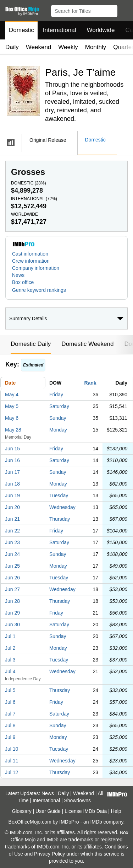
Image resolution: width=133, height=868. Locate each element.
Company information (36, 268)
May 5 (12, 406)
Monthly (96, 47)
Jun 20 (12, 507)
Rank (90, 383)
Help (116, 811)
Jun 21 (12, 519)
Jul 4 (10, 671)
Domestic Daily (31, 344)
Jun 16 (12, 460)
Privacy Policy (49, 854)
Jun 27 (12, 589)
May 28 (13, 430)
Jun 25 (12, 566)
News (18, 275)
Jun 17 (12, 472)
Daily (12, 47)
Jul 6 (10, 702)
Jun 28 (12, 601)
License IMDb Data (86, 811)
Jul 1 (10, 636)
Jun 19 (12, 495)
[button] (124, 10)
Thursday (60, 519)
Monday (58, 430)
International (60, 30)
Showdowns (78, 800)
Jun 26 (12, 578)
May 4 (12, 395)
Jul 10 (12, 749)
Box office (23, 282)
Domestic (21, 30)
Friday (56, 395)
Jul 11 (12, 761)
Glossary (21, 811)
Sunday (58, 418)
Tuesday (59, 495)
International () (34, 199)
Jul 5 (10, 690)
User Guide (48, 811)
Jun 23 (12, 542)
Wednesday (62, 507)
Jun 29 (12, 613)
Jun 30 (12, 625)
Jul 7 (10, 714)
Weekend (39, 47)
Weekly (68, 47)
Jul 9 (10, 737)
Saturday (59, 406)
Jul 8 (10, 725)
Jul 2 (10, 648)
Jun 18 (12, 484)
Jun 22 (12, 531)
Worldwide (101, 30)
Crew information (31, 261)
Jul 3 (10, 660)
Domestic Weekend (87, 344)
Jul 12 (12, 772)
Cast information (30, 254)
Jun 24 (12, 554)
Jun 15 (12, 449)
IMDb (96, 822)
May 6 (12, 418)
